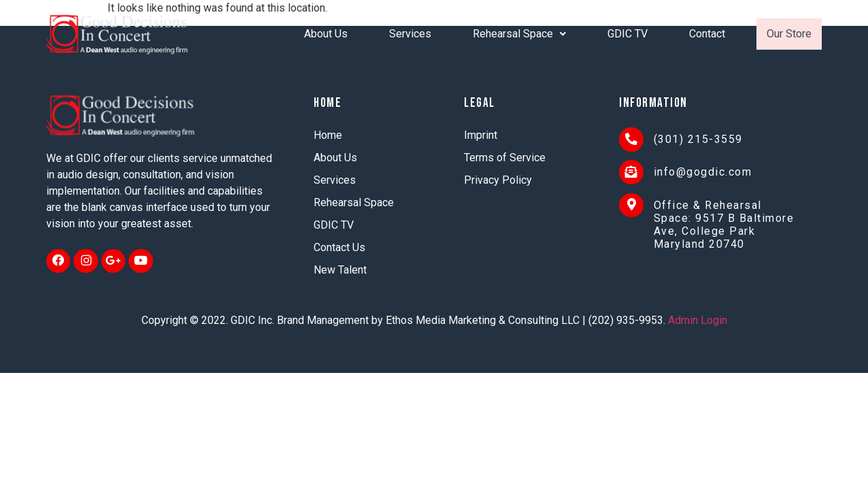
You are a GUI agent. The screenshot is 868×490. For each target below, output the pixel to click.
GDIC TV (628, 34)
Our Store (789, 34)
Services (410, 34)
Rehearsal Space (519, 34)
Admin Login (698, 320)
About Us (326, 34)
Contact (707, 34)
